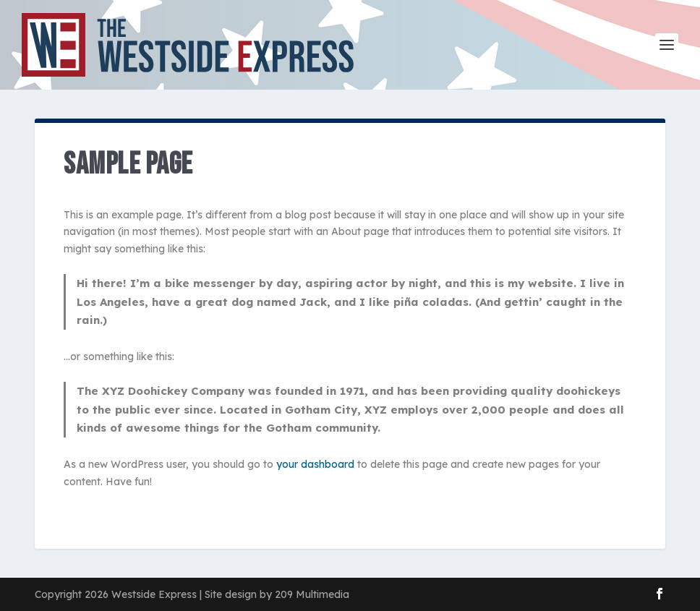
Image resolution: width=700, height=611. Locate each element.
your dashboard (315, 464)
